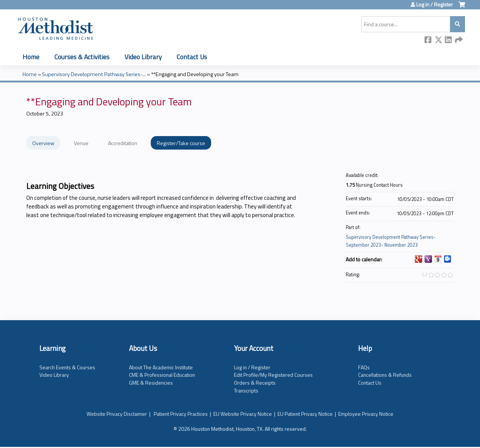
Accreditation (123, 143)
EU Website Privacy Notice (243, 414)
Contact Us (192, 57)
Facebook (428, 40)
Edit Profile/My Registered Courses (273, 375)
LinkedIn (448, 40)
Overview (43, 143)
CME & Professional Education (162, 375)
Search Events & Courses (67, 367)
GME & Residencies (151, 383)
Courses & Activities (82, 57)
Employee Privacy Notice (366, 414)
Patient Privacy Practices (181, 414)
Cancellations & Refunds (385, 375)
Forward (459, 40)
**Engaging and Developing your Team (195, 74)
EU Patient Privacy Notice (305, 414)
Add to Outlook (448, 259)
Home (31, 57)
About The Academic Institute (161, 367)
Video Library (143, 57)
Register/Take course (181, 143)
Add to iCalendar (438, 259)
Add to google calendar (418, 259)
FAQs (364, 367)
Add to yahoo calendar (428, 259)
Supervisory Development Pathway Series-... (94, 74)
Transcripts (246, 390)
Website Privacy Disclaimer (117, 414)
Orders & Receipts (255, 383)
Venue (81, 143)
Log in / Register (435, 4)
